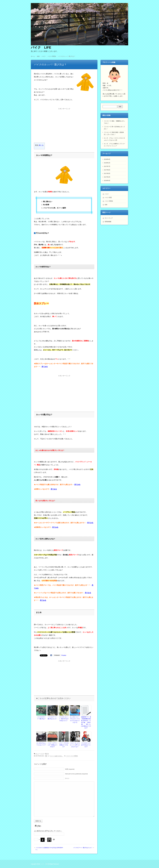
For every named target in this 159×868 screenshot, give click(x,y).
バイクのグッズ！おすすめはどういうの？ (86, 745)
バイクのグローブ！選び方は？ (41, 718)
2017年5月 (107, 173)
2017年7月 (107, 166)
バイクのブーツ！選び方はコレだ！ (53, 718)
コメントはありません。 (57, 756)
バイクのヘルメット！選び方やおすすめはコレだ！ (64, 719)
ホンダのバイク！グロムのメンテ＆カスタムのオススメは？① (75, 720)
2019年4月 (107, 159)
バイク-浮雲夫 (74, 756)
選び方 (47, 754)
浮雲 (46, 756)
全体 (106, 205)
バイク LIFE (41, 47)
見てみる (45, 367)
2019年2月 (107, 163)
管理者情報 (108, 222)
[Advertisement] (64, 124)
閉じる (41, 145)
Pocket (64, 655)
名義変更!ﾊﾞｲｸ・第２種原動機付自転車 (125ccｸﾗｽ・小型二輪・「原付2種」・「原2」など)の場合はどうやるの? (86, 722)
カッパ (37, 754)
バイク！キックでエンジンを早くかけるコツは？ (75, 745)
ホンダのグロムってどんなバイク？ (41, 744)
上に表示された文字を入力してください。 (48, 831)
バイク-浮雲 (108, 198)
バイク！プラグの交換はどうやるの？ (64, 745)
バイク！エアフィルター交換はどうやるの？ (53, 745)
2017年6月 (107, 170)
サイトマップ (109, 218)
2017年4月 (107, 177)
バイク (42, 754)
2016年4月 (107, 181)
